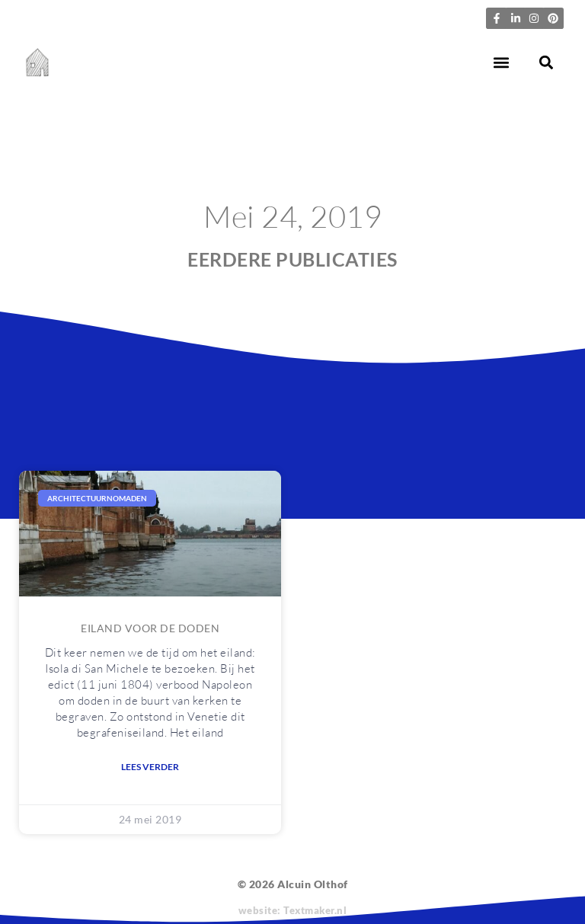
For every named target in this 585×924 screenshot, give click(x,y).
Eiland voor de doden (150, 628)
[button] (502, 63)
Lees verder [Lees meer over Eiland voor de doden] (150, 767)
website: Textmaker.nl (293, 910)
